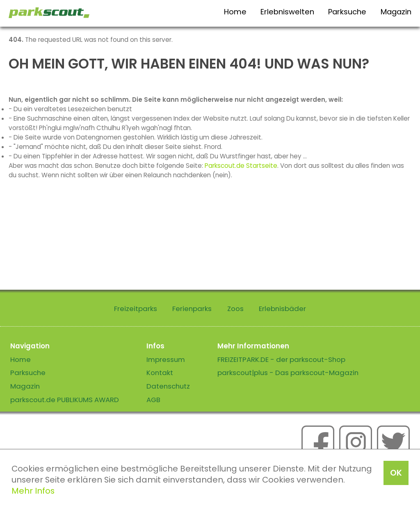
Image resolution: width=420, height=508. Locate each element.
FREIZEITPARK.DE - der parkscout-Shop (281, 359)
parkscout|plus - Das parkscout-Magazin (288, 373)
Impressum (166, 359)
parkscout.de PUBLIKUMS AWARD (65, 400)
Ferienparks (192, 309)
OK (396, 473)
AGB (153, 400)
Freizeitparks (136, 309)
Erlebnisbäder (282, 309)
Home (235, 12)
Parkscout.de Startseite (241, 166)
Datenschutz (168, 386)
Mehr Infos (33, 491)
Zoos (235, 309)
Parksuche (347, 12)
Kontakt (160, 373)
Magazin (396, 12)
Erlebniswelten (287, 12)
